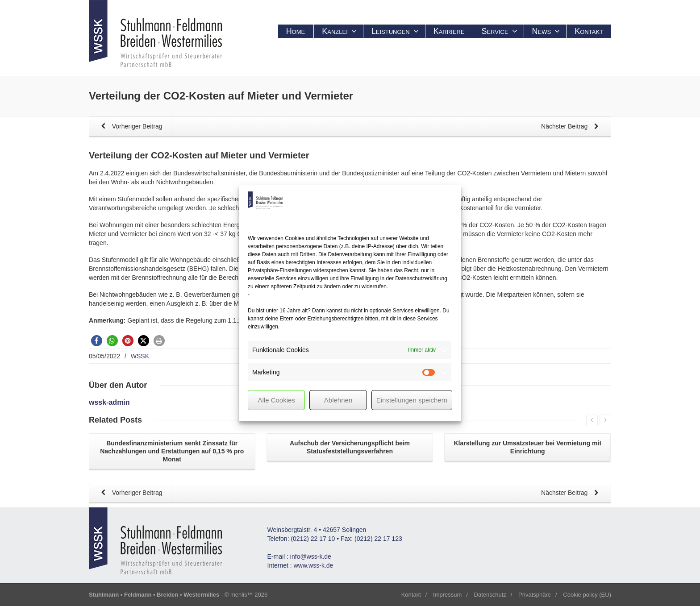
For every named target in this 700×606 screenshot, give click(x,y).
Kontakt (589, 31)
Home (296, 31)
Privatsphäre (535, 595)
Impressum (447, 595)
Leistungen (395, 31)
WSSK (140, 356)
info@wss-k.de (311, 556)
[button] (97, 341)
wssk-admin (109, 402)
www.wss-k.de (314, 565)
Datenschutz (490, 595)
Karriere (449, 31)
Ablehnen (338, 400)
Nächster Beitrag (571, 127)
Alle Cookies (276, 400)
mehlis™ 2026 (249, 595)
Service (499, 31)
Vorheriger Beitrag (130, 127)
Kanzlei (339, 31)
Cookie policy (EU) (587, 595)
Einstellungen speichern (412, 400)
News (546, 31)
